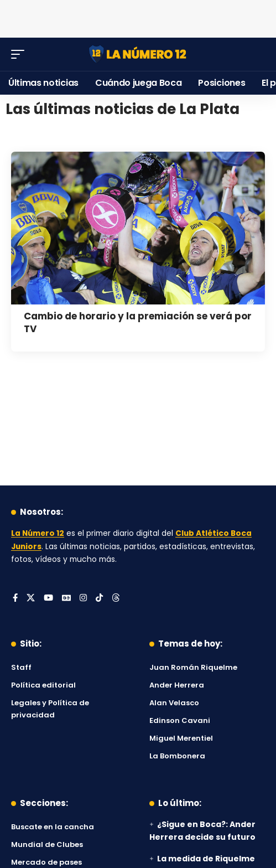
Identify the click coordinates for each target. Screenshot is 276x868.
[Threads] (116, 598)
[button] (20, 54)
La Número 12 (38, 533)
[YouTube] (48, 598)
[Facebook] (15, 598)
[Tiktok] (99, 598)
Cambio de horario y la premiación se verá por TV (138, 323)
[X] (31, 598)
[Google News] (66, 598)
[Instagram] (83, 598)
